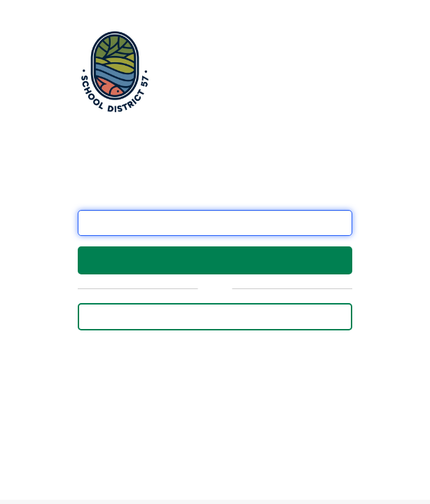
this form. (145, 450)
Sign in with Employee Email (215, 316)
